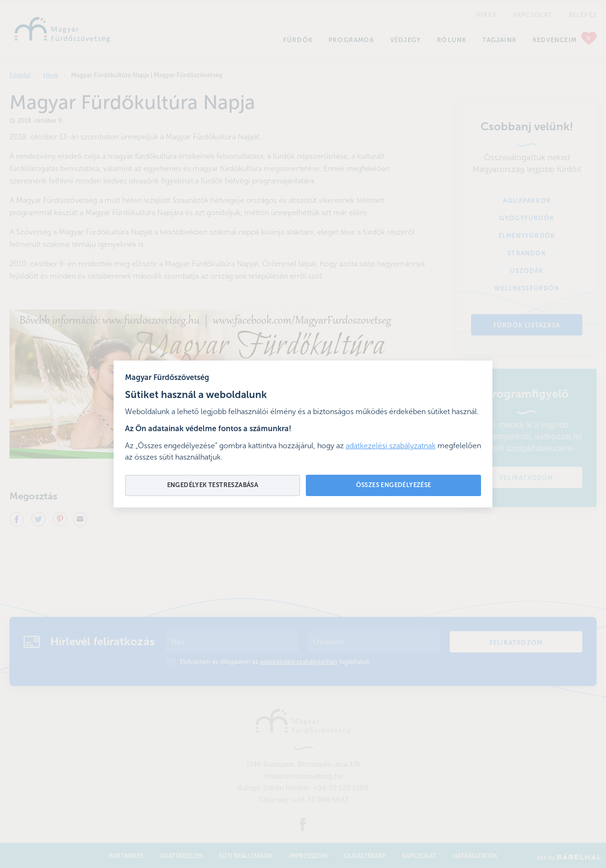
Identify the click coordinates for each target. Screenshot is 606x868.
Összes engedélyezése (394, 485)
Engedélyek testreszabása (213, 485)
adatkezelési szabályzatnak (391, 446)
